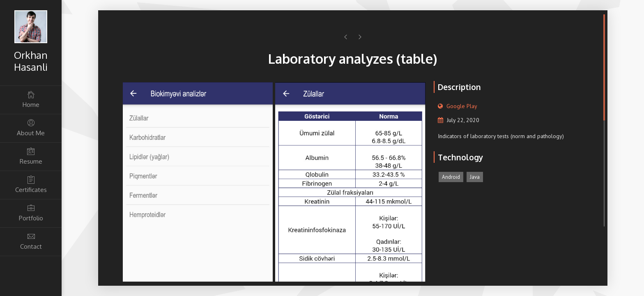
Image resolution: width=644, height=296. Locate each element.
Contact (31, 241)
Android (451, 177)
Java (475, 177)
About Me (31, 128)
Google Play (462, 106)
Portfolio (31, 213)
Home (31, 99)
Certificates (31, 184)
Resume (31, 156)
